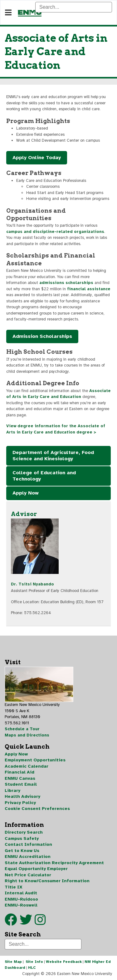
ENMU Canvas (20, 778)
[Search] (74, 7)
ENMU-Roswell (21, 905)
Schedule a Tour (22, 729)
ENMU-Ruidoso (21, 899)
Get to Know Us (22, 851)
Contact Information (28, 844)
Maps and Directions (27, 735)
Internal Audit (21, 893)
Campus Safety (22, 838)
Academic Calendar (27, 766)
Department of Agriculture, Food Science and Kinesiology (53, 456)
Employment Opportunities (35, 760)
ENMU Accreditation (28, 857)
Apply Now (26, 493)
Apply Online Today (37, 158)
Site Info (34, 962)
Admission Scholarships (42, 336)
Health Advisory (22, 796)
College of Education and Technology (44, 476)
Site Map (13, 962)
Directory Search (24, 832)
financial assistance (89, 289)
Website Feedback (64, 962)
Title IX (14, 887)
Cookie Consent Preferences (37, 809)
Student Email (21, 784)
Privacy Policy (20, 803)
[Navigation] (8, 13)
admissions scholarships (66, 283)
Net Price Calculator (28, 875)
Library (12, 791)
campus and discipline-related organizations (55, 232)
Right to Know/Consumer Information (47, 881)
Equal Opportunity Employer (36, 869)
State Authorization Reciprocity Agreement (54, 863)
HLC (32, 968)
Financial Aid (19, 772)
